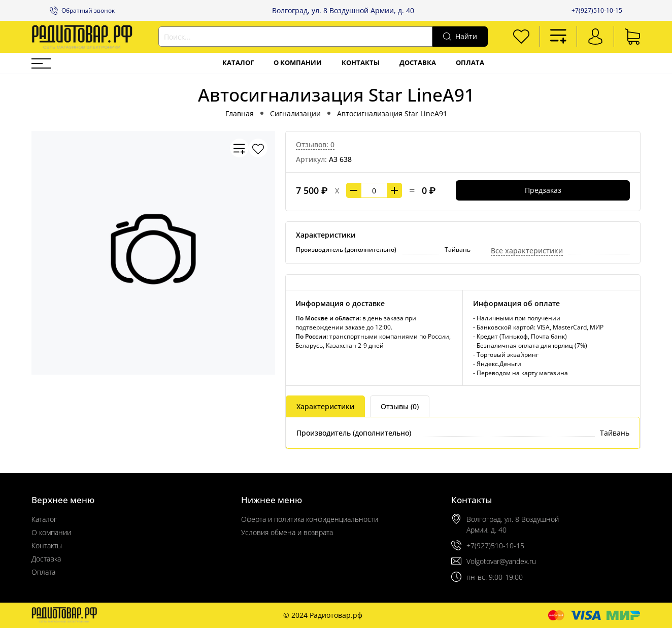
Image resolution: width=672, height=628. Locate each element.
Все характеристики (527, 251)
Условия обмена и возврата (287, 532)
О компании (298, 63)
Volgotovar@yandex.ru (501, 561)
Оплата (470, 63)
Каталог (238, 63)
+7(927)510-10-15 (597, 10)
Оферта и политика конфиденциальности (310, 519)
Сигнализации (295, 113)
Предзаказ (543, 190)
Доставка (418, 63)
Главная (240, 113)
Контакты (361, 63)
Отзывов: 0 (315, 144)
